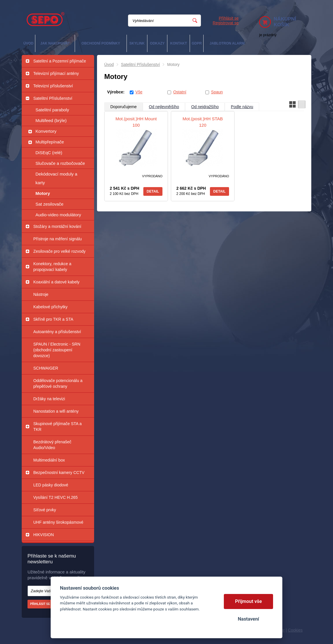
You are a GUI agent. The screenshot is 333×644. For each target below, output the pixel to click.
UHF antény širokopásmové (58, 522)
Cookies (295, 630)
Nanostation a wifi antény (56, 411)
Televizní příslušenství (53, 86)
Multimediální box (49, 460)
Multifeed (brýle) (51, 120)
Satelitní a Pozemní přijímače (60, 61)
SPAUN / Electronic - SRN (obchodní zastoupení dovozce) (57, 350)
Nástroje (41, 294)
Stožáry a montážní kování (57, 226)
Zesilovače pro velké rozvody (60, 251)
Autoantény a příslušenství (57, 332)
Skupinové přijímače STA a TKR (57, 427)
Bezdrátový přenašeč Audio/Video (52, 445)
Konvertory (46, 131)
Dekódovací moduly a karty (56, 178)
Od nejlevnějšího (164, 107)
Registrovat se (226, 23)
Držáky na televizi (49, 399)
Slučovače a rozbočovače (60, 163)
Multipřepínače (50, 142)
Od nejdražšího (205, 107)
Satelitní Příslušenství (53, 98)
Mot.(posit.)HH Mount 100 (136, 122)
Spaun (217, 92)
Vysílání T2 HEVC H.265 (55, 497)
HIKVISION (44, 535)
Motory (43, 193)
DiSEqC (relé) (49, 153)
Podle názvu (242, 107)
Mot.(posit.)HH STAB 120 (203, 122)
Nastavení (248, 619)
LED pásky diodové (51, 485)
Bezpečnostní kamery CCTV (59, 473)
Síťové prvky (45, 510)
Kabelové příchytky (50, 307)
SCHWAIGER (46, 368)
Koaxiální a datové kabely (56, 282)
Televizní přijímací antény (56, 73)
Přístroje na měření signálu (57, 239)
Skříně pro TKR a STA (53, 319)
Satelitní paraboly (52, 110)
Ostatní (180, 92)
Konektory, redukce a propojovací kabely (52, 267)
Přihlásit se (229, 18)
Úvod (109, 64)
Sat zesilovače (50, 204)
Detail (153, 191)
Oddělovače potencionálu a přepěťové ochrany (58, 383)
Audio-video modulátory (58, 215)
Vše (139, 92)
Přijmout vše (249, 601)
